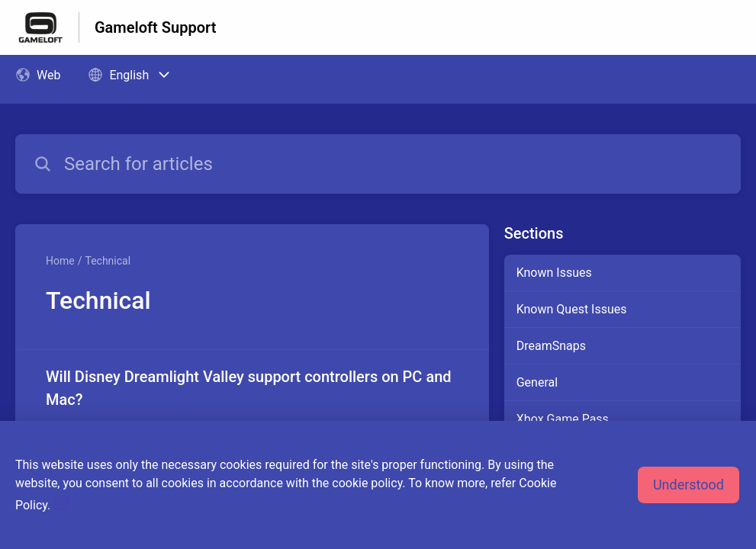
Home (60, 261)
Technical (108, 261)
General (537, 382)
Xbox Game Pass (563, 419)
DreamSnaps (551, 346)
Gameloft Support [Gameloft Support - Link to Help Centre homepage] (155, 27)
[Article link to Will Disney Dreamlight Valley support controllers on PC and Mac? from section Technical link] (252, 411)
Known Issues (554, 273)
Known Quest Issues (572, 309)
